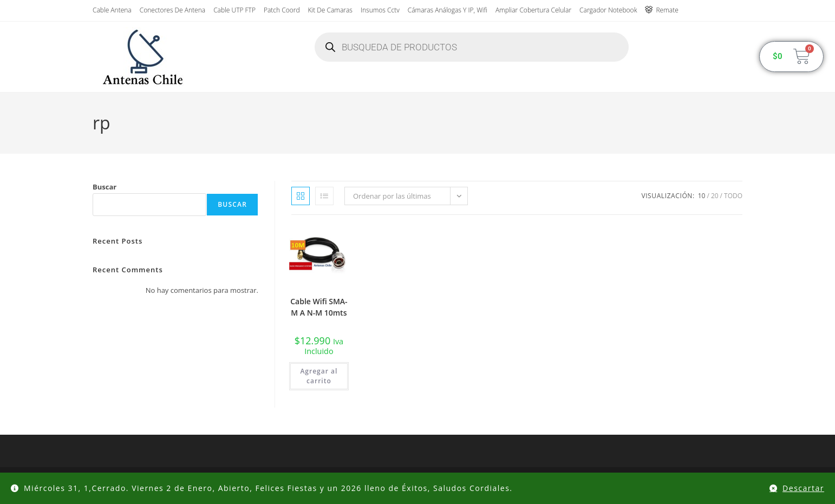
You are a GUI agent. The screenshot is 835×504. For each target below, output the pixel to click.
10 (702, 196)
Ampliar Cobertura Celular (533, 10)
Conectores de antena (172, 10)
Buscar (105, 187)
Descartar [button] (803, 488)
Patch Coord (282, 10)
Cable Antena (112, 10)
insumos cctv (380, 10)
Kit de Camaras (330, 10)
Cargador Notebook (608, 10)
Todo (733, 196)
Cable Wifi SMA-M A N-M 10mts (319, 307)
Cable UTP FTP (234, 10)
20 (715, 196)
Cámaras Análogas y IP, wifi (448, 10)
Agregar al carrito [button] (319, 376)
